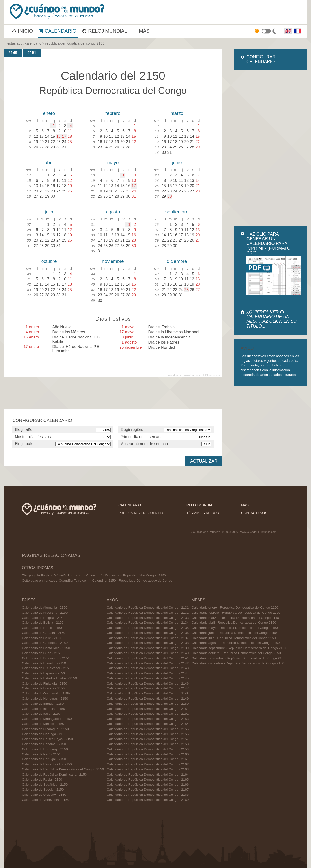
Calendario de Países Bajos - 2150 (47, 739)
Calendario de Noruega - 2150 (44, 734)
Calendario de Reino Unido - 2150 (47, 764)
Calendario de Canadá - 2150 (43, 633)
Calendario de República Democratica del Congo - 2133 (148, 618)
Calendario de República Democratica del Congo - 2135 (148, 628)
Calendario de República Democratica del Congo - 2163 (148, 769)
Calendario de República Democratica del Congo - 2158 (148, 744)
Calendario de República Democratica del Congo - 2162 (148, 764)
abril (49, 162)
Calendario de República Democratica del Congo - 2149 (148, 699)
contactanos (254, 513)
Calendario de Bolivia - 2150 (43, 623)
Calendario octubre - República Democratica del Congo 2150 (236, 653)
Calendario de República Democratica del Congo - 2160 (148, 754)
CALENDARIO (58, 31)
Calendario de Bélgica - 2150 (43, 618)
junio (177, 162)
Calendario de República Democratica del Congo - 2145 (148, 678)
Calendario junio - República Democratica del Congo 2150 (234, 633)
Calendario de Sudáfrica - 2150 (45, 784)
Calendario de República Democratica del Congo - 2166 (148, 784)
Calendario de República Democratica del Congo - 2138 (148, 643)
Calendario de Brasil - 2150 (42, 628)
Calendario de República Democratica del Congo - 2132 (148, 613)
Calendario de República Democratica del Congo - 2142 (148, 663)
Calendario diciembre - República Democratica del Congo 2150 (238, 663)
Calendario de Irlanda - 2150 (43, 704)
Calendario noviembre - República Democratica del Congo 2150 (238, 658)
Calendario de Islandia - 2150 (43, 709)
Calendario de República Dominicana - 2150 (54, 774)
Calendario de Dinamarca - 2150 (46, 658)
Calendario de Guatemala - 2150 (46, 693)
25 (186, 290)
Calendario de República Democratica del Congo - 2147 (148, 688)
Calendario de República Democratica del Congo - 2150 (63, 769)
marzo (177, 113)
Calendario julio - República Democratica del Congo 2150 (234, 638)
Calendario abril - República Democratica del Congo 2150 (234, 623)
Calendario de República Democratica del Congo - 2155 (148, 729)
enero (49, 113)
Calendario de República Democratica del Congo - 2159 (148, 749)
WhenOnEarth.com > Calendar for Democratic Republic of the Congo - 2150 (110, 575)
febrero (113, 113)
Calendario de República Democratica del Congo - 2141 (148, 658)
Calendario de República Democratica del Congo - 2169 (148, 800)
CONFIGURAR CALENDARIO (261, 59)
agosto (113, 212)
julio (49, 212)
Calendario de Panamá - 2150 (44, 744)
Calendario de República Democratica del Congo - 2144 (148, 673)
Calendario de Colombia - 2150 (45, 643)
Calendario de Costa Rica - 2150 (46, 648)
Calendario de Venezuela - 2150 (45, 800)
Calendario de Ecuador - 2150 (44, 663)
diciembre (177, 261)
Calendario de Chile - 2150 (42, 638)
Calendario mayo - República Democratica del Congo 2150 (235, 628)
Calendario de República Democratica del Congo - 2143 (148, 668)
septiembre (177, 212)
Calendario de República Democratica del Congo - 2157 (148, 739)
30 (170, 196)
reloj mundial (200, 505)
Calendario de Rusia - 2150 (42, 780)
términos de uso (203, 513)
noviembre (113, 261)
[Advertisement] (271, 148)
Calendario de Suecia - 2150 (43, 790)
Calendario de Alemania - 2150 (45, 608)
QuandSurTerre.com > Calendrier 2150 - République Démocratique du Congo (116, 580)
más (245, 505)
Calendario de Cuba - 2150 (42, 653)
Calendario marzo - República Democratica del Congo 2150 (235, 618)
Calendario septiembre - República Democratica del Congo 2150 (239, 648)
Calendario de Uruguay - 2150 (44, 795)
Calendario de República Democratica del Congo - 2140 (148, 653)
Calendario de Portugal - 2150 (44, 759)
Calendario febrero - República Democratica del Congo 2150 (236, 613)
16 (59, 136)
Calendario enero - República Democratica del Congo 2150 (235, 608)
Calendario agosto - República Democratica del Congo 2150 (236, 643)
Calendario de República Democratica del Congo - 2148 (148, 693)
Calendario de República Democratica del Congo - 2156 (148, 734)
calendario (33, 43)
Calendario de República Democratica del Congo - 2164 (148, 774)
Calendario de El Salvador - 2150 (46, 668)
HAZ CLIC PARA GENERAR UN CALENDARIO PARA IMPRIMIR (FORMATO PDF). (268, 243)
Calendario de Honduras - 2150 (45, 699)
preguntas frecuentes (141, 513)
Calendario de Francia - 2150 (43, 688)
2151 (32, 53)
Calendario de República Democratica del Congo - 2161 (148, 759)
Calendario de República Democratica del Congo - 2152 (148, 714)
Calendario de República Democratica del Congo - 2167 (148, 790)
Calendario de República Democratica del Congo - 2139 (148, 648)
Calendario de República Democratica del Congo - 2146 (148, 683)
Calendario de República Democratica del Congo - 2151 (148, 709)
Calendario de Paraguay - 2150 (45, 749)
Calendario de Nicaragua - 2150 (45, 729)
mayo (113, 162)
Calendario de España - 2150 (43, 673)
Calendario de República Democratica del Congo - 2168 (148, 795)
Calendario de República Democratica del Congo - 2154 (148, 724)
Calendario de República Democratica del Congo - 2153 (148, 719)
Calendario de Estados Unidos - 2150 (49, 678)
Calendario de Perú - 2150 (41, 754)
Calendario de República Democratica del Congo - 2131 (148, 608)
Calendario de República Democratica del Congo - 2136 (148, 633)
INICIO (22, 31)
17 (64, 136)
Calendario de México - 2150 (43, 724)
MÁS (141, 31)
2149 (13, 53)
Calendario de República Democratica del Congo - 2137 (148, 638)
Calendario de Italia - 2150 (41, 714)
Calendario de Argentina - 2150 (45, 613)
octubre (49, 261)
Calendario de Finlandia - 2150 (44, 683)
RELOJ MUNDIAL (105, 31)
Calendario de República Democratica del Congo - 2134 (148, 623)
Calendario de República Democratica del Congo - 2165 (148, 780)
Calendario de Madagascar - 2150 (47, 719)
